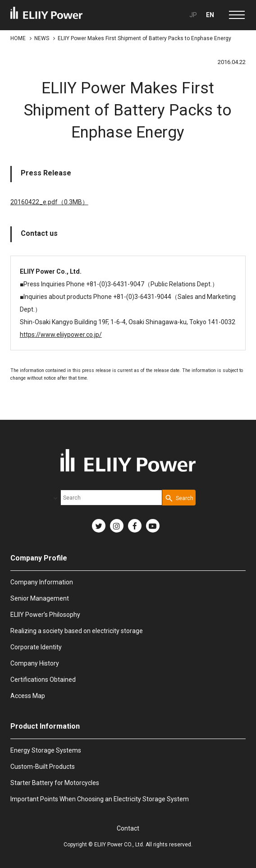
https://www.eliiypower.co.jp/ (61, 335)
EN (210, 15)
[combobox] (111, 498)
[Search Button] (179, 498)
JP (193, 15)
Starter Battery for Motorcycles (55, 783)
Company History (35, 663)
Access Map (28, 696)
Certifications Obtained (43, 680)
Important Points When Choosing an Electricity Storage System (100, 799)
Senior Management (40, 598)
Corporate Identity (36, 647)
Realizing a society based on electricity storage (77, 631)
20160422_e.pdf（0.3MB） (49, 202)
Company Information (42, 582)
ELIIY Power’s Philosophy (45, 615)
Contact (128, 828)
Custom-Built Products (43, 767)
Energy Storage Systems (46, 750)
